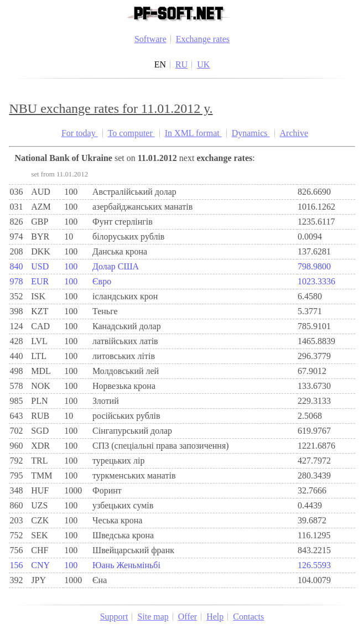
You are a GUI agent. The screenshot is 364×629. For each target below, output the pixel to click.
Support (114, 617)
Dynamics (251, 133)
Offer (188, 617)
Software (150, 39)
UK (203, 64)
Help (215, 617)
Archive (294, 133)
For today (80, 133)
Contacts (248, 617)
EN (160, 64)
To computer (131, 133)
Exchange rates (203, 39)
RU (181, 64)
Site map (153, 617)
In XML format (193, 133)
